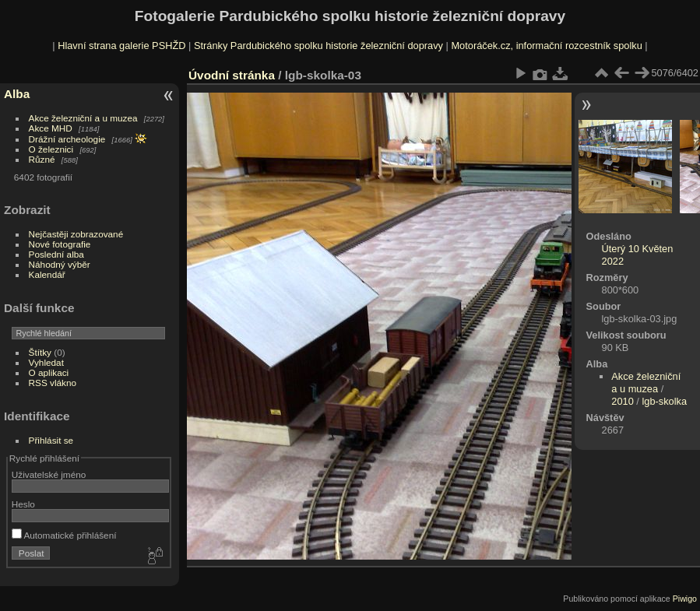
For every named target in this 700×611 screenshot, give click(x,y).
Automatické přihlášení (64, 535)
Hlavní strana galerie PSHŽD (121, 46)
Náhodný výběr (60, 264)
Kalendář (47, 274)
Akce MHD (51, 128)
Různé (42, 159)
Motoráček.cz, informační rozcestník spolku (546, 46)
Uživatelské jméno (49, 474)
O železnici (51, 149)
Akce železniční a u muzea (83, 118)
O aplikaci (49, 372)
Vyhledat (46, 362)
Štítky (40, 352)
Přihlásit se (51, 440)
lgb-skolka (664, 401)
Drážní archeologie (67, 139)
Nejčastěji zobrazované (76, 234)
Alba (17, 94)
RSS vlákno (53, 383)
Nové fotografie (60, 244)
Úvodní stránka (232, 75)
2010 (622, 401)
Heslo (23, 504)
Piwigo (685, 599)
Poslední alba (56, 254)
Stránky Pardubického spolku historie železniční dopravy (318, 46)
